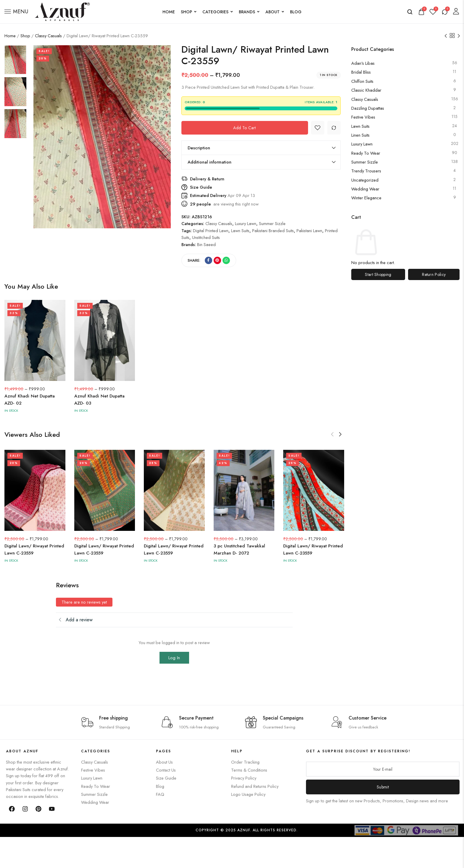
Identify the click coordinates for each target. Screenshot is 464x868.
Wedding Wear (365, 189)
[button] (340, 434)
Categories (218, 12)
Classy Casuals (48, 36)
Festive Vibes (363, 117)
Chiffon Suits (362, 81)
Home (169, 12)
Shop (189, 12)
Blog (296, 12)
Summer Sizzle (365, 162)
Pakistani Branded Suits (273, 231)
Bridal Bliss (361, 72)
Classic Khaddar (366, 90)
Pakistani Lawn (309, 231)
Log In (174, 658)
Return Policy (434, 274)
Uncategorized (365, 180)
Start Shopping (378, 274)
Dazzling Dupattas (368, 108)
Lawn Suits (360, 126)
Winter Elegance (366, 198)
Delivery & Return (207, 179)
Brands (249, 12)
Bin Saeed (206, 244)
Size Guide (201, 187)
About (275, 12)
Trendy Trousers (366, 171)
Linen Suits (360, 135)
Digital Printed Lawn (211, 231)
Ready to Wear (366, 153)
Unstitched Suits (206, 237)
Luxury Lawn (362, 144)
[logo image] (62, 11)
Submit (383, 787)
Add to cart (244, 128)
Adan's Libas (363, 63)
